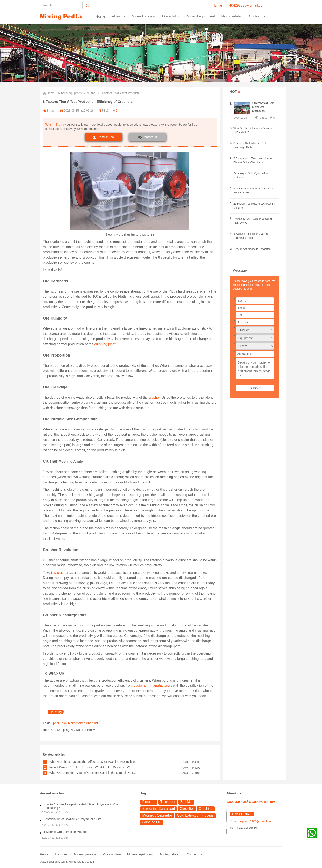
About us (119, 16)
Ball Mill (186, 802)
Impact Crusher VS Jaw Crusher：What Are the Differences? (90, 767)
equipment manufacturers (153, 685)
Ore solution (112, 854)
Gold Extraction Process (195, 815)
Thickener (168, 802)
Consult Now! (242, 814)
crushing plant (105, 344)
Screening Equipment (159, 809)
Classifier (187, 809)
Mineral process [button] (144, 16)
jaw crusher (59, 573)
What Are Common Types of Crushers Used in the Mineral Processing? (93, 773)
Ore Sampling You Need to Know (73, 730)
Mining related (170, 854)
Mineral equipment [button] (201, 16)
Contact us (257, 16)
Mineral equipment (70, 93)
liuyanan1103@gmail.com (256, 821)
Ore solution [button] (171, 16)
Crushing (206, 809)
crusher (154, 397)
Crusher (91, 93)
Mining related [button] (232, 16)
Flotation (149, 802)
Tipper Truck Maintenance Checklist (74, 723)
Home (100, 16)
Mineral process (85, 854)
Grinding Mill (152, 822)
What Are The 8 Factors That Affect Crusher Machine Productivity (92, 762)
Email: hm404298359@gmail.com (240, 5)
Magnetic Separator (157, 815)
